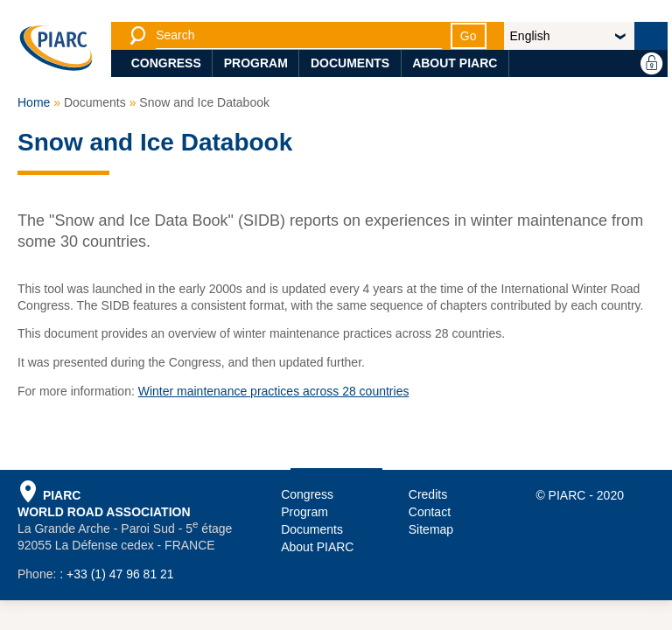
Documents (350, 63)
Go (469, 36)
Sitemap (431, 529)
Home (34, 102)
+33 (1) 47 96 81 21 (120, 574)
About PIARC (455, 63)
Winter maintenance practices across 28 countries (274, 391)
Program (256, 63)
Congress (166, 63)
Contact (430, 512)
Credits (428, 494)
